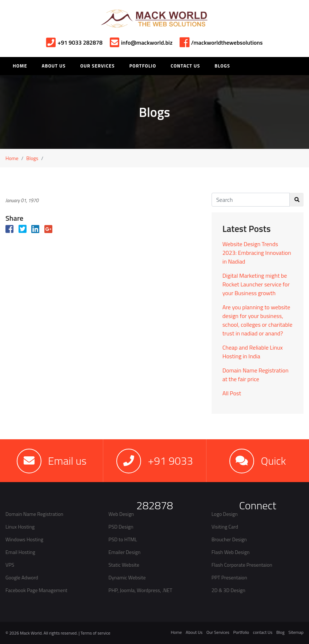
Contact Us (185, 66)
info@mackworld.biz (141, 42)
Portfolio (143, 66)
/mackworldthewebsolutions (221, 42)
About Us (54, 66)
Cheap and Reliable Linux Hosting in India (253, 352)
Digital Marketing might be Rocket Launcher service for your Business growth (256, 284)
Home (12, 158)
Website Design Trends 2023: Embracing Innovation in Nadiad (257, 253)
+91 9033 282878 (74, 42)
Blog (280, 632)
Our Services (98, 66)
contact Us (263, 632)
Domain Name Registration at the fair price (256, 375)
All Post (232, 393)
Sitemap (296, 632)
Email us (67, 461)
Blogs (222, 66)
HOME (20, 66)
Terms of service (96, 633)
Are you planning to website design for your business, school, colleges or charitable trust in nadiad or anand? (258, 320)
